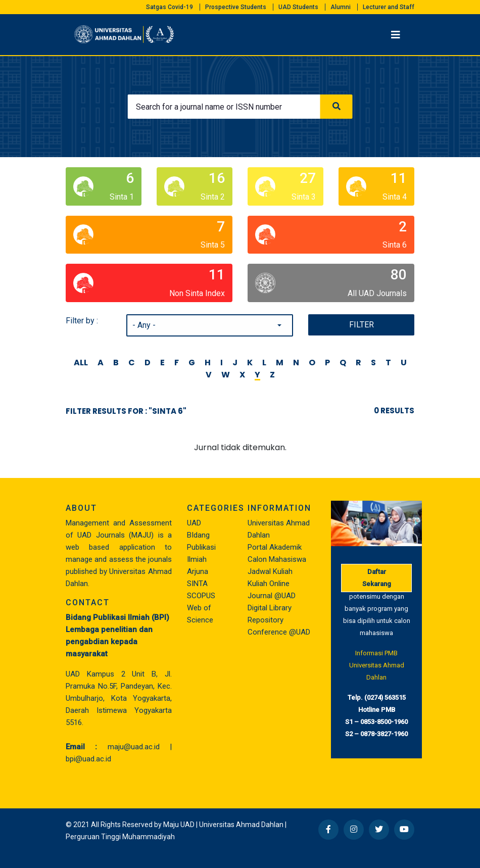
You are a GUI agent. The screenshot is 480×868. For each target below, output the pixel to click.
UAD (194, 523)
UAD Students (298, 7)
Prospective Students (236, 7)
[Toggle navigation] (396, 35)
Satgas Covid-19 (170, 7)
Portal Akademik (275, 547)
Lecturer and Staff (389, 7)
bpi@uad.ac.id (88, 759)
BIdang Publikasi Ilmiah (201, 547)
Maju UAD (179, 825)
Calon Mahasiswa (277, 559)
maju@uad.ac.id (134, 747)
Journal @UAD (272, 596)
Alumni (341, 7)
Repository (266, 620)
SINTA (197, 584)
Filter (362, 325)
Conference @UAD (279, 632)
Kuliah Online (269, 584)
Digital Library (270, 608)
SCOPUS (201, 596)
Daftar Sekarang (377, 578)
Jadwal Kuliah (270, 571)
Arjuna (198, 571)
